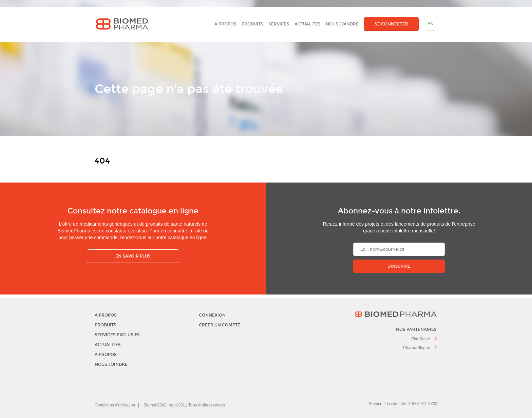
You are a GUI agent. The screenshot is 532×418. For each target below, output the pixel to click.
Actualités (308, 24)
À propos (225, 24)
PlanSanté (424, 339)
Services (279, 24)
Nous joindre (342, 24)
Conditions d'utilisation (115, 405)
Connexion (212, 315)
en (431, 24)
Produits (252, 24)
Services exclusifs (117, 335)
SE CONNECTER (391, 24)
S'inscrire (399, 266)
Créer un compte (220, 325)
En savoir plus (133, 256)
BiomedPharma (370, 314)
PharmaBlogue (420, 348)
